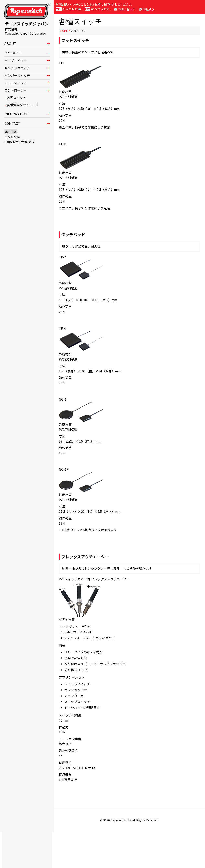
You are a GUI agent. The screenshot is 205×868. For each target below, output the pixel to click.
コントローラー (16, 90)
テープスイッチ (16, 61)
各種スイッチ (16, 98)
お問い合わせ (126, 9)
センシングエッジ (17, 68)
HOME (64, 31)
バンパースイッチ (17, 75)
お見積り (149, 9)
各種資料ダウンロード (23, 105)
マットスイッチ (16, 83)
